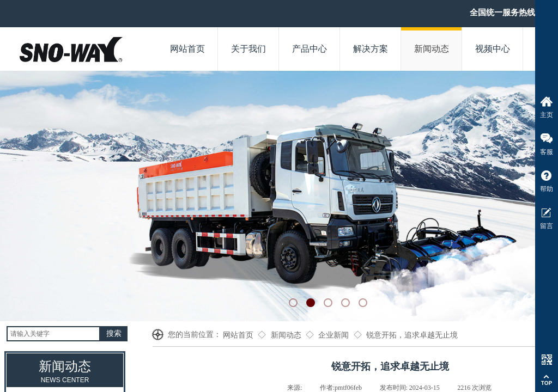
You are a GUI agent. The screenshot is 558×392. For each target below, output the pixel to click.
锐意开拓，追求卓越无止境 (412, 335)
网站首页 (238, 335)
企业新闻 (333, 335)
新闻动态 (286, 335)
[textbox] (53, 334)
